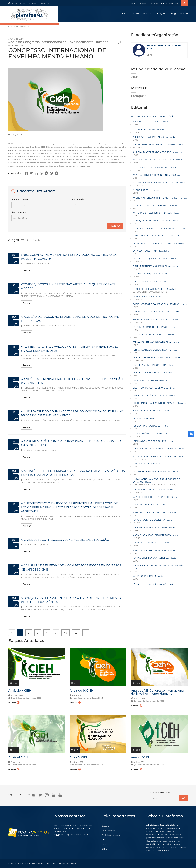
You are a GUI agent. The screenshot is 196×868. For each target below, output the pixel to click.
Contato (183, 14)
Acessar (27, 272)
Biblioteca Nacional (111, 835)
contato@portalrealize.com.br (75, 835)
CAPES (105, 844)
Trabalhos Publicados (142, 14)
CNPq (105, 849)
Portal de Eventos (138, 3)
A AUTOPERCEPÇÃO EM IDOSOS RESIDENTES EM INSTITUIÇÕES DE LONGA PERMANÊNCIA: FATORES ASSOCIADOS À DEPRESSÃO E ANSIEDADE (69, 509)
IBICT (104, 840)
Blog (173, 14)
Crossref (106, 826)
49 (66, 634)
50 (76, 634)
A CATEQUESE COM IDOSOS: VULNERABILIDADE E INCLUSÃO (65, 541)
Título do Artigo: (78, 201)
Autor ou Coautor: (20, 201)
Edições (161, 14)
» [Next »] (86, 634)
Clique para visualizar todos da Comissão (151, 118)
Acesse (14, 704)
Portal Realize (108, 831)
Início (124, 14)
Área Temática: (19, 214)
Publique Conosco (170, 3)
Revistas (154, 3)
